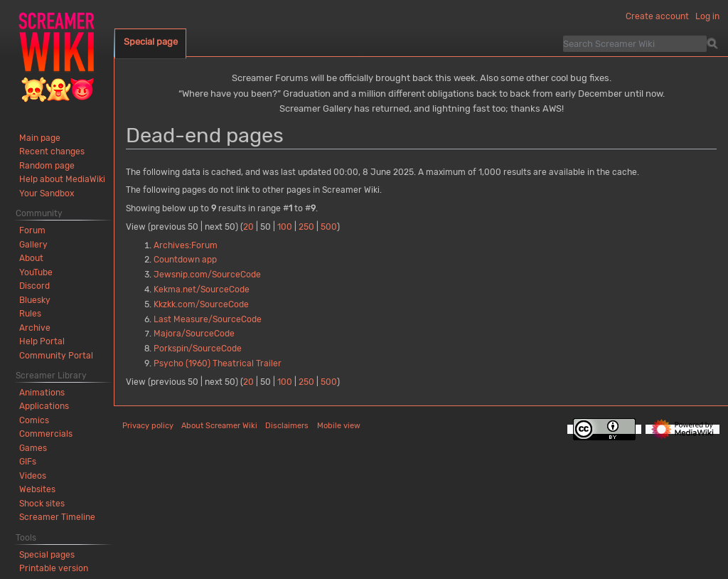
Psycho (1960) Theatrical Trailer (218, 363)
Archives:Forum (186, 245)
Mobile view (339, 426)
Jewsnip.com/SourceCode (207, 275)
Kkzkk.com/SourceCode (201, 304)
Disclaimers (287, 426)
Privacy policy (148, 426)
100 (285, 227)
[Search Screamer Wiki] (635, 43)
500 (329, 227)
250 (306, 227)
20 (248, 227)
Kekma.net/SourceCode (202, 289)
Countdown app (185, 260)
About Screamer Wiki (219, 426)
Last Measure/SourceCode (208, 319)
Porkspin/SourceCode (198, 349)
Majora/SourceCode (194, 334)
